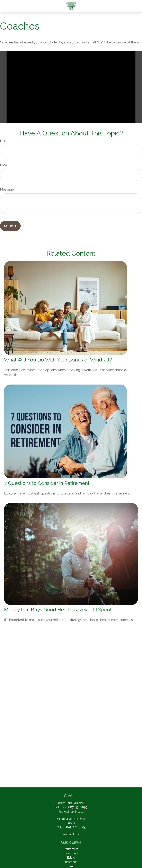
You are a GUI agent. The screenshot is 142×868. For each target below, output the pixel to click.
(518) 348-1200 (76, 803)
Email (4, 165)
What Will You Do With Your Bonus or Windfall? (58, 360)
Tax (71, 866)
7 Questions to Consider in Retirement (47, 483)
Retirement (71, 849)
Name (5, 141)
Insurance (71, 862)
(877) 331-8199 (78, 807)
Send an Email (71, 834)
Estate (71, 858)
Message (7, 189)
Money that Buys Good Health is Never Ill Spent (58, 610)
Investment (71, 853)
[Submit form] (10, 226)
